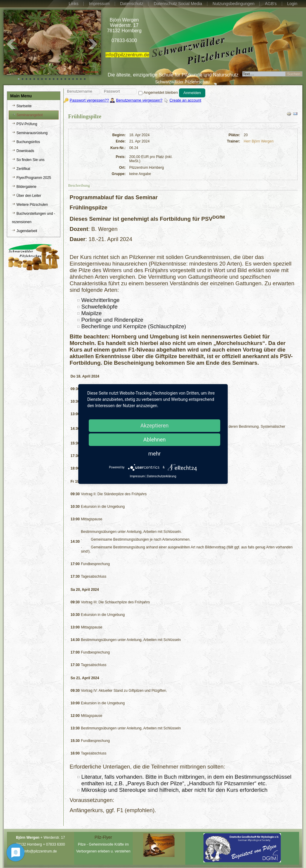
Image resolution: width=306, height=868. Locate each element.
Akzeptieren (155, 425)
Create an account (185, 100)
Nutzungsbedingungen (233, 4)
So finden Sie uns (30, 160)
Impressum (99, 4)
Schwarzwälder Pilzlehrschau (182, 82)
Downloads (25, 151)
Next (93, 44)
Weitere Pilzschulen (32, 205)
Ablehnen (154, 440)
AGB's (271, 4)
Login (292, 4)
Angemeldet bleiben (158, 92)
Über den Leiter (29, 196)
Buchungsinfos (28, 142)
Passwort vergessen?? (89, 100)
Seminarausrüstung (32, 133)
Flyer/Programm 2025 (34, 178)
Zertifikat (23, 169)
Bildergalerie (26, 187)
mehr (154, 454)
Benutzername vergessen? (139, 100)
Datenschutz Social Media (178, 4)
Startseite (24, 106)
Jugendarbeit (27, 231)
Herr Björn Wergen (259, 141)
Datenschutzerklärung (162, 476)
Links (74, 4)
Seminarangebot (30, 115)
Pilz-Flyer (103, 837)
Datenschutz (132, 4)
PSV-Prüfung (27, 124)
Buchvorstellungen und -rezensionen (33, 218)
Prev (11, 44)
